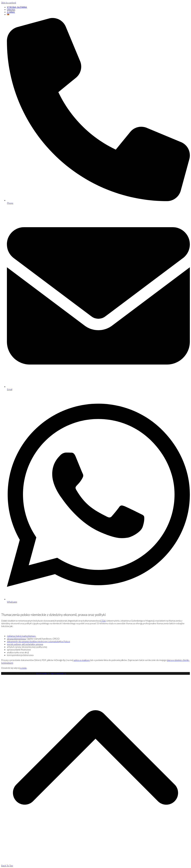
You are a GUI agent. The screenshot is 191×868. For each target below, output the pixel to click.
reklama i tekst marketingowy (22, 636)
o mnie (23, 668)
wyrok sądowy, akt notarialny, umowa (25, 644)
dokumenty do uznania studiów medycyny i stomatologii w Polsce (38, 641)
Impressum (55, 673)
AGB (63, 673)
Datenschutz (43, 673)
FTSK (103, 621)
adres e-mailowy (82, 660)
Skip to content (9, 3)
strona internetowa (16, 639)
